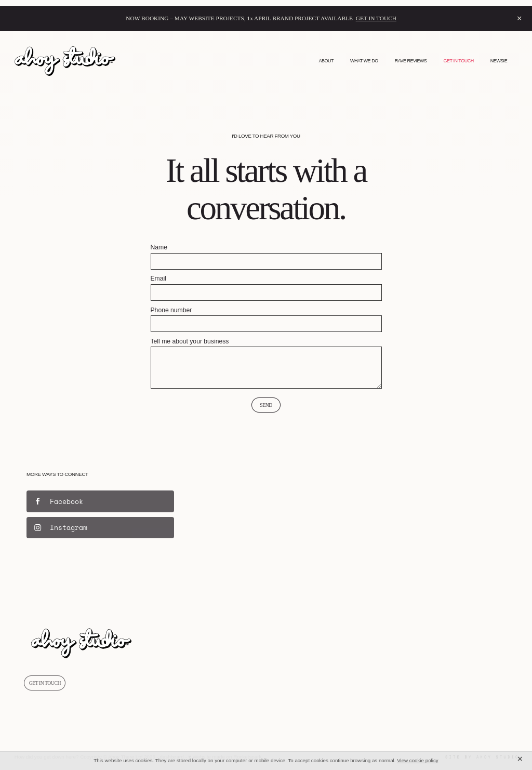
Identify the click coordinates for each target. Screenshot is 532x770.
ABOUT (326, 61)
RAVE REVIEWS (411, 61)
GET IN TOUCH (376, 18)
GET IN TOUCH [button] (45, 683)
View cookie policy (418, 760)
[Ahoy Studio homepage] (65, 61)
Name (159, 247)
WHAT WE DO (364, 61)
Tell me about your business (190, 341)
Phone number (171, 310)
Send (266, 405)
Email (158, 278)
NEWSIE (499, 61)
